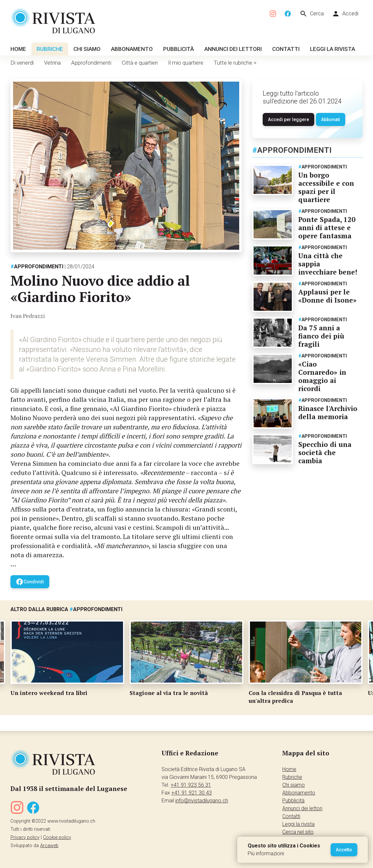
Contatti (286, 49)
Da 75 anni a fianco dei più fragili (321, 336)
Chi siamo (87, 49)
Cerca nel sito (298, 832)
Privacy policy (25, 837)
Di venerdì (22, 63)
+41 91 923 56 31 (191, 785)
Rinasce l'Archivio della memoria (328, 412)
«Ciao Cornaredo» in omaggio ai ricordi (322, 376)
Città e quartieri (140, 63)
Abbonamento (132, 49)
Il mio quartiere (186, 63)
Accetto (344, 850)
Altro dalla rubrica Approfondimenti (66, 609)
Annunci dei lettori (233, 49)
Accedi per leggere (288, 119)
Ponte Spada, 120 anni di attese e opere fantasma (327, 228)
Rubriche (50, 49)
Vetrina (52, 63)
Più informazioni (266, 853)
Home (18, 49)
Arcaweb (49, 846)
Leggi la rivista (333, 49)
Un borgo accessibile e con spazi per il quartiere (326, 187)
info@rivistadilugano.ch (202, 801)
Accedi (345, 14)
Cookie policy (57, 837)
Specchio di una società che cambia (325, 452)
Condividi (30, 582)
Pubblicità (179, 49)
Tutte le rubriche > (235, 63)
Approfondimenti (91, 63)
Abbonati (331, 119)
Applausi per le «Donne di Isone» (327, 296)
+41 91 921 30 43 (192, 793)
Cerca (312, 14)
